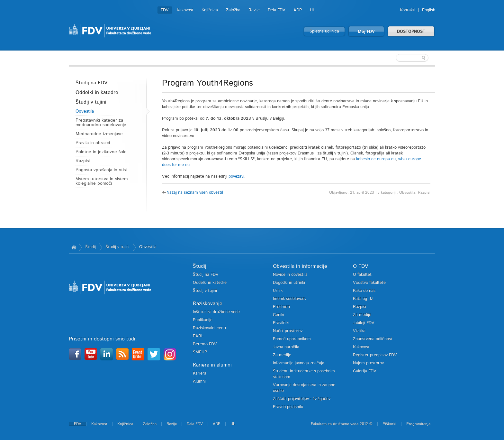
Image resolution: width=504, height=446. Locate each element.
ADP (298, 10)
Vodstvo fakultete (369, 283)
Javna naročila (286, 347)
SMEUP (200, 352)
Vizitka (359, 331)
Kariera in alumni (212, 365)
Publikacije (203, 320)
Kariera (200, 373)
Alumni (199, 381)
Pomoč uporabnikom (292, 339)
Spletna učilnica (324, 31)
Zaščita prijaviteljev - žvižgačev (302, 399)
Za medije (282, 355)
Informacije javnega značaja (299, 363)
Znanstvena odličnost (373, 339)
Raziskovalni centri (210, 328)
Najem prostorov (368, 363)
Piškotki (389, 424)
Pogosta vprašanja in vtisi (101, 170)
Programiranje (418, 424)
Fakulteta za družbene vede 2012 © (342, 424)
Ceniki (279, 315)
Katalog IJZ (363, 299)
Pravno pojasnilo (288, 407)
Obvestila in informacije (300, 266)
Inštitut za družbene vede (216, 312)
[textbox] (393, 58)
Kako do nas (364, 291)
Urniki (278, 291)
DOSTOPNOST (411, 32)
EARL (198, 336)
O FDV (360, 266)
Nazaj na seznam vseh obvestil (195, 193)
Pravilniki (281, 323)
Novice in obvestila (290, 275)
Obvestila (85, 111)
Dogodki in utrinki (289, 283)
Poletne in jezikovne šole (101, 152)
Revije (254, 10)
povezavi (236, 177)
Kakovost (185, 10)
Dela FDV (277, 10)
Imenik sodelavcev (290, 299)
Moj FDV (366, 32)
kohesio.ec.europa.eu (376, 159)
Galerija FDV (365, 371)
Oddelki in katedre (97, 92)
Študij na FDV (91, 83)
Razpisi (83, 161)
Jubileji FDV (364, 323)
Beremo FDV (205, 344)
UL (312, 10)
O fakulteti (363, 275)
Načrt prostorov (288, 331)
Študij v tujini (91, 102)
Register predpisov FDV (375, 355)
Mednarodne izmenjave (99, 134)
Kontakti (408, 10)
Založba (233, 10)
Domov (74, 247)
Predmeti (281, 307)
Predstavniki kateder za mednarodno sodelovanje (101, 123)
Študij (90, 247)
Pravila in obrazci (93, 143)
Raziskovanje (208, 303)
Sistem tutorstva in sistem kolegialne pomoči (102, 181)
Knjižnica (210, 10)
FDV (165, 10)
